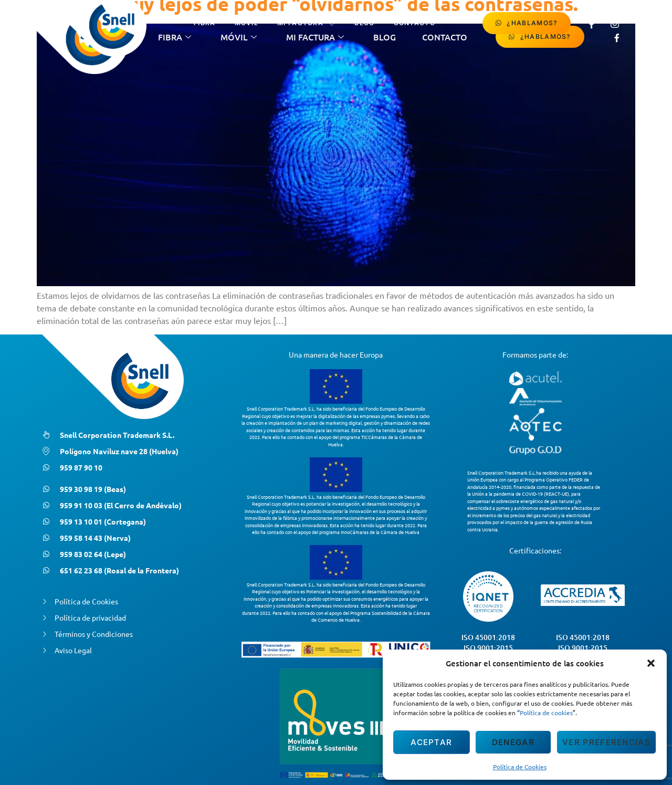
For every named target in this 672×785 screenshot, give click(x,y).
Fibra (205, 23)
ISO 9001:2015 (488, 648)
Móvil (247, 23)
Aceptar (431, 742)
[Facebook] (592, 23)
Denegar (513, 742)
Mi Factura (306, 23)
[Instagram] (615, 23)
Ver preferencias (606, 742)
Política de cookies (546, 713)
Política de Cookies (520, 767)
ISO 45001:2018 (488, 637)
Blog (364, 23)
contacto (414, 23)
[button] (651, 663)
